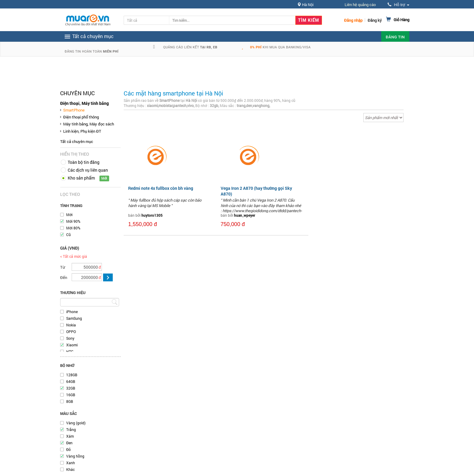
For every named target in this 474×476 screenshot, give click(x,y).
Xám (70, 436)
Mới (69, 215)
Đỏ (68, 449)
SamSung (74, 318)
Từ (63, 267)
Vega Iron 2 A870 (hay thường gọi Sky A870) (256, 191)
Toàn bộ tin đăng (84, 162)
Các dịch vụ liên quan (88, 170)
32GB (71, 388)
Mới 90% (73, 221)
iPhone (72, 312)
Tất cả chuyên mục (77, 141)
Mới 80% (73, 228)
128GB (72, 375)
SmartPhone (74, 110)
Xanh (71, 463)
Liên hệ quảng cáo (360, 5)
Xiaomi (72, 345)
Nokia (71, 325)
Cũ (68, 235)
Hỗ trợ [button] (398, 5)
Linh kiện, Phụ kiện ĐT (82, 131)
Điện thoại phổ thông (81, 117)
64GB (71, 381)
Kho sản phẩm (81, 178)
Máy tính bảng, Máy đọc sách (89, 124)
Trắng (71, 429)
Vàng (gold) (76, 423)
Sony (70, 338)
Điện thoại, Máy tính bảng (84, 103)
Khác (70, 469)
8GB (70, 401)
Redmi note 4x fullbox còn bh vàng (161, 188)
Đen (69, 443)
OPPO (71, 332)
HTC (70, 351)
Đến (64, 277)
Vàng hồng (75, 456)
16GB (71, 395)
